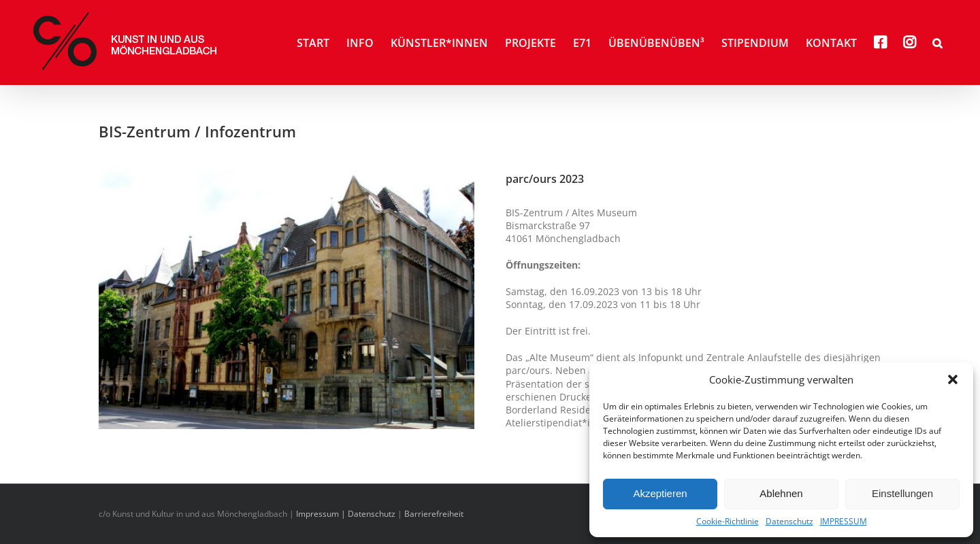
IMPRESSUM (844, 522)
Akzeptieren (660, 493)
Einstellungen (902, 493)
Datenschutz (789, 522)
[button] (953, 379)
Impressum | (322, 514)
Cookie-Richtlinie (728, 522)
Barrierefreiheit (434, 514)
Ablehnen (781, 493)
